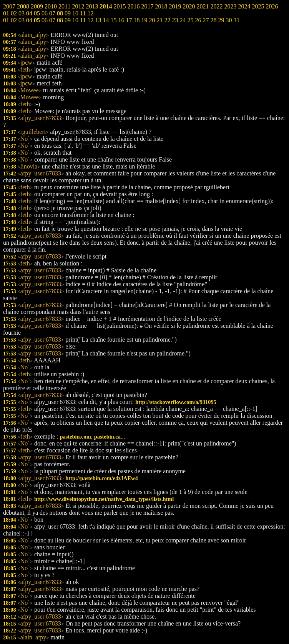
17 (129, 20)
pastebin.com (76, 437)
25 (190, 20)
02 (14, 20)
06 (45, 20)
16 (121, 20)
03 (22, 20)
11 (83, 20)
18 (136, 20)
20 (152, 20)
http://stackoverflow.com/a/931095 (176, 402)
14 (106, 20)
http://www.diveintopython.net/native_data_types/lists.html (104, 499)
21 (159, 20)
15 (113, 20)
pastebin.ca (107, 437)
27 (206, 20)
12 (90, 20)
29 (221, 20)
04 (29, 20)
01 (6, 20)
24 (183, 20)
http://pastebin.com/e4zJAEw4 (101, 478)
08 (60, 20)
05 (37, 20)
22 (167, 20)
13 (98, 20)
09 (68, 20)
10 (75, 20)
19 (144, 20)
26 (198, 20)
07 (52, 20)
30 (229, 20)
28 (213, 20)
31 (236, 20)
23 (175, 20)
